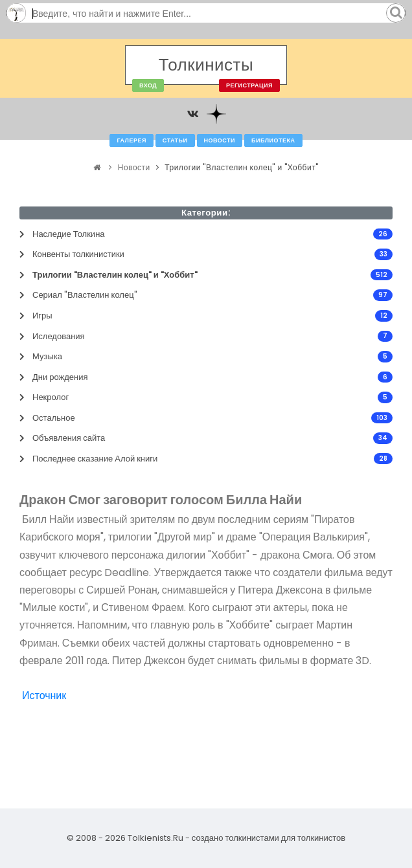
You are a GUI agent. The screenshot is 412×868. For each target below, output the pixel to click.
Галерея (131, 140)
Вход (148, 85)
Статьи (175, 140)
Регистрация (249, 85)
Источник (44, 696)
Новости (220, 140)
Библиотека (273, 140)
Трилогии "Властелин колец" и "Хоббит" (241, 167)
